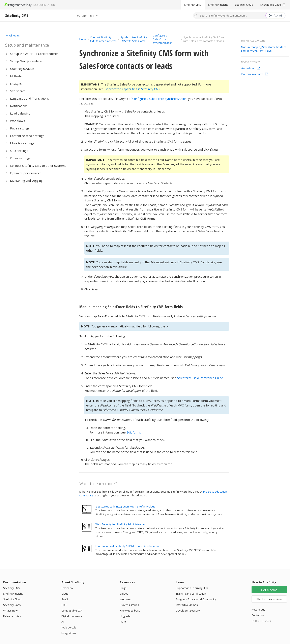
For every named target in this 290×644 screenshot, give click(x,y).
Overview (67, 588)
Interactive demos (187, 605)
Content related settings (27, 136)
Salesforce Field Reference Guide (200, 378)
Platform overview (255, 74)
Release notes (12, 616)
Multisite (16, 76)
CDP (64, 605)
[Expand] (12, 35)
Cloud (65, 594)
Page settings (20, 128)
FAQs (123, 622)
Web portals (69, 627)
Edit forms (134, 432)
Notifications (19, 106)
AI (63, 622)
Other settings (20, 158)
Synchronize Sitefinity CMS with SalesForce (134, 39)
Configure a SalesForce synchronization (163, 39)
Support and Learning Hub (192, 588)
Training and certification (191, 594)
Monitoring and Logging (26, 180)
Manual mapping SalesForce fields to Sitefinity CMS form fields (131, 307)
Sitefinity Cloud (244, 5)
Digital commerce (72, 616)
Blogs (123, 588)
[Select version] (88, 15)
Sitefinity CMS (193, 5)
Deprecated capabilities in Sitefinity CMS (132, 89)
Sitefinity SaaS (12, 605)
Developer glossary (188, 611)
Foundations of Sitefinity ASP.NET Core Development (127, 546)
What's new (10, 611)
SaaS (65, 599)
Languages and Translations (30, 98)
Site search (18, 91)
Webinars (126, 599)
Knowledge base (130, 611)
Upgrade (125, 616)
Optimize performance (26, 173)
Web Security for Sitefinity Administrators (121, 524)
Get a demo (251, 68)
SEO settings (19, 151)
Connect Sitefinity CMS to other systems (38, 166)
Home (83, 39)
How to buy (258, 610)
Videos (124, 594)
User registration (22, 69)
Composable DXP (72, 611)
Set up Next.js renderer (26, 61)
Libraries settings (22, 143)
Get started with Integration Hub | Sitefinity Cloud (125, 506)
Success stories (129, 605)
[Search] (196, 16)
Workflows (18, 121)
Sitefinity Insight (218, 5)
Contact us (258, 615)
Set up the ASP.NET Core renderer (34, 54)
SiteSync (16, 83)
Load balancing (20, 113)
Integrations (69, 633)
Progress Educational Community (196, 599)
